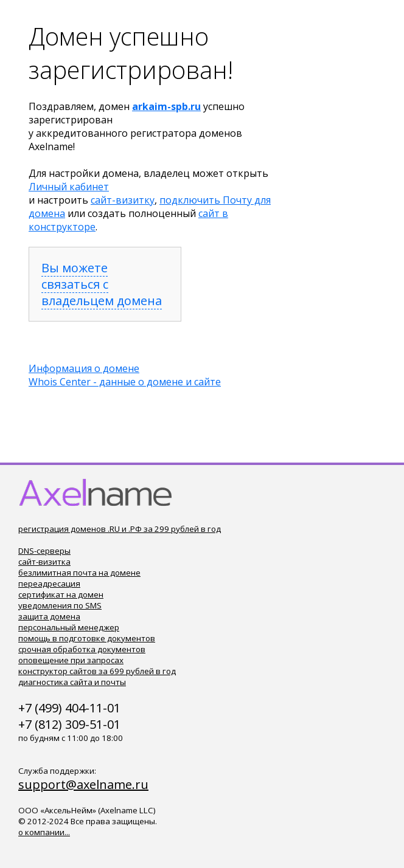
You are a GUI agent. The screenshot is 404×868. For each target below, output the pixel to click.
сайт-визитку (123, 200)
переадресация (49, 584)
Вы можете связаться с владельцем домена (102, 284)
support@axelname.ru (83, 784)
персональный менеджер (69, 627)
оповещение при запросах (71, 660)
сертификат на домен (61, 594)
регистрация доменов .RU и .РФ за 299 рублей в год (120, 529)
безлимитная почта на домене (79, 573)
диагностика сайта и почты (72, 682)
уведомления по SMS (60, 605)
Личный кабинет (69, 187)
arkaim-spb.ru (166, 106)
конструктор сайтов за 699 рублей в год (97, 671)
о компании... (44, 832)
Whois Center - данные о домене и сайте (125, 382)
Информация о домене (84, 368)
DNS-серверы (44, 551)
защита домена (49, 616)
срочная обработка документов (82, 649)
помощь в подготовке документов (87, 638)
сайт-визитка (44, 562)
